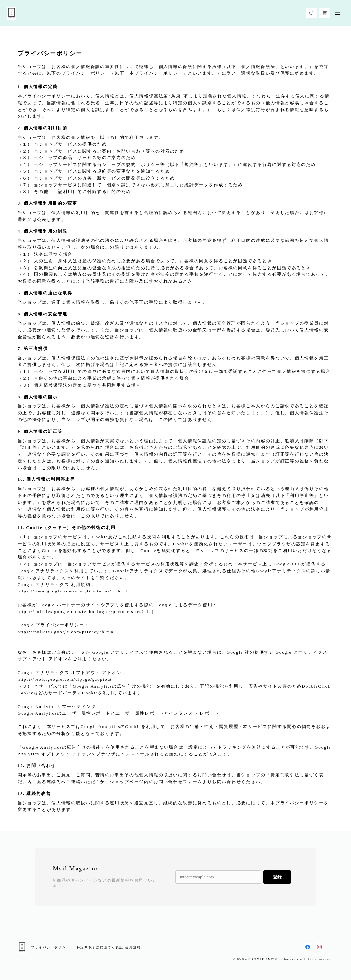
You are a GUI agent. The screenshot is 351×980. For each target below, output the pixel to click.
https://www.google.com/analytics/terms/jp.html (73, 591)
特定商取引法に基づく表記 (100, 947)
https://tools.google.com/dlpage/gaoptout (65, 679)
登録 (277, 877)
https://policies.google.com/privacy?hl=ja (66, 632)
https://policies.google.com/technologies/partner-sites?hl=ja (87, 612)
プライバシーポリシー (50, 947)
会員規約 (133, 947)
